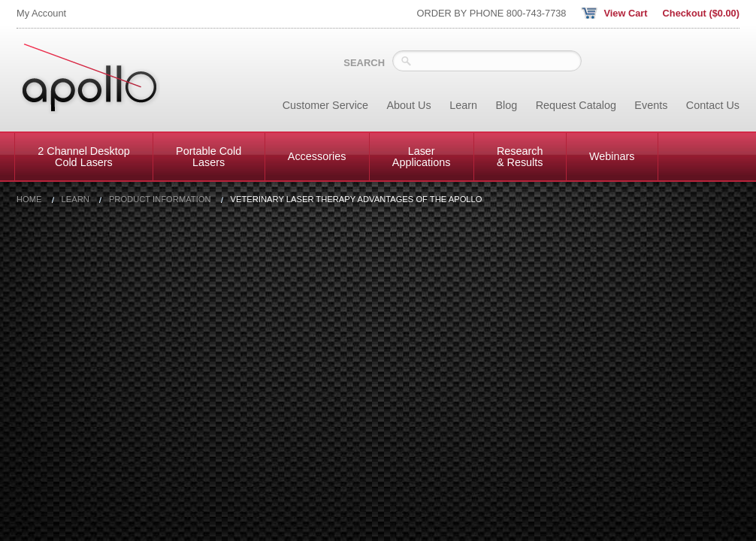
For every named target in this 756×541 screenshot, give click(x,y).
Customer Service (325, 105)
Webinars (612, 156)
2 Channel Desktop (83, 156)
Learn (463, 105)
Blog (506, 105)
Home (29, 199)
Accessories (317, 156)
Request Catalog (576, 105)
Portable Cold (209, 156)
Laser (422, 156)
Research (520, 156)
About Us (409, 105)
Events (651, 105)
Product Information (160, 199)
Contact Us (713, 105)
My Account (41, 13)
